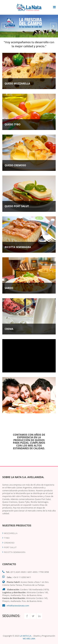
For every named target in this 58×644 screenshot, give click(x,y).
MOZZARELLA (10, 533)
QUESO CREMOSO (15, 165)
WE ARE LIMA (29, 639)
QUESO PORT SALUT (17, 206)
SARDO (9, 288)
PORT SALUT (9, 547)
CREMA (9, 329)
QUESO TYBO (13, 124)
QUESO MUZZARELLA (17, 84)
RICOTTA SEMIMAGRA (18, 247)
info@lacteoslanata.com (18, 606)
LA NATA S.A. (26, 636)
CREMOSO (8, 543)
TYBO (6, 538)
